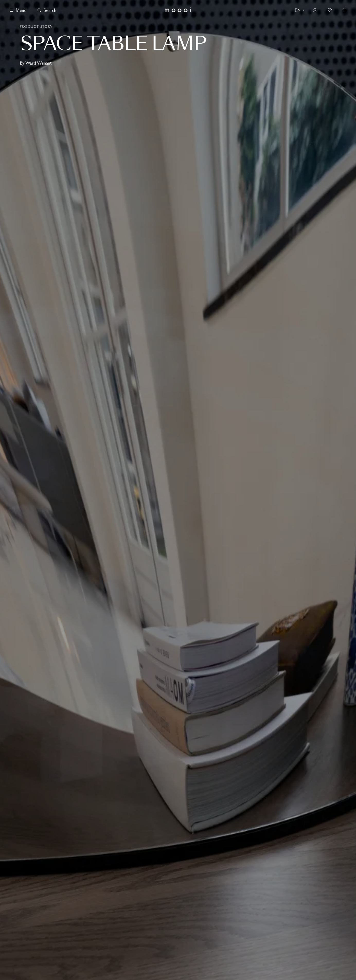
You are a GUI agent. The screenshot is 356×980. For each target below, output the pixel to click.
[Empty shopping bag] (343, 10)
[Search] (47, 10)
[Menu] (18, 10)
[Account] (315, 10)
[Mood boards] (330, 10)
